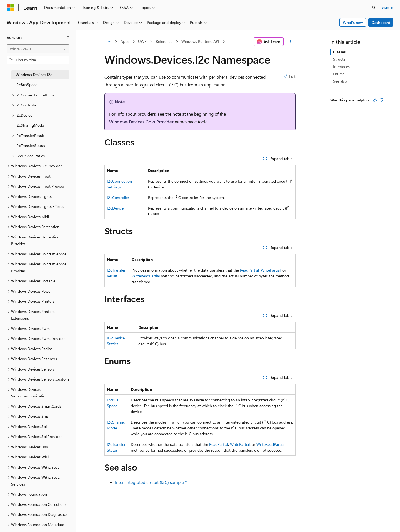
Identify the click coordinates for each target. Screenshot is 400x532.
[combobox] (38, 49)
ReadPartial (249, 270)
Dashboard (381, 22)
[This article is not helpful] (382, 100)
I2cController (118, 197)
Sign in (387, 7)
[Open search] (374, 8)
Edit (290, 76)
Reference (164, 41)
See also (340, 81)
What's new (353, 22)
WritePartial (271, 270)
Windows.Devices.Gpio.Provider (141, 122)
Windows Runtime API (200, 41)
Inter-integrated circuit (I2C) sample (149, 482)
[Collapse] (68, 37)
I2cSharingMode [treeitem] (30, 125)
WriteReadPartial (146, 276)
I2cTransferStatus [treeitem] (30, 146)
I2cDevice (115, 208)
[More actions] (291, 42)
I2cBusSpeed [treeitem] (27, 85)
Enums (339, 74)
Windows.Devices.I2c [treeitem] (34, 75)
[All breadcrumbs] (109, 42)
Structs (339, 59)
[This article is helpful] (375, 100)
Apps (125, 41)
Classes (339, 52)
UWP (142, 41)
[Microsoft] (10, 8)
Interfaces (341, 67)
